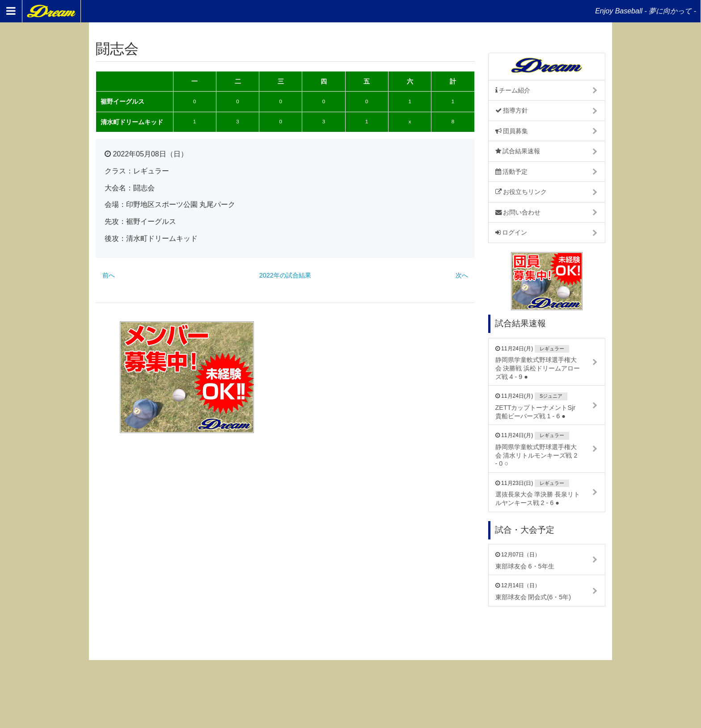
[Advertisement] (383, 377)
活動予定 (512, 172)
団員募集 (512, 131)
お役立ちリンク (521, 192)
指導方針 (512, 110)
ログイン (511, 232)
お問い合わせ (518, 212)
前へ (109, 275)
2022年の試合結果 (285, 275)
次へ (462, 275)
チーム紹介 (513, 90)
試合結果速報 (518, 151)
